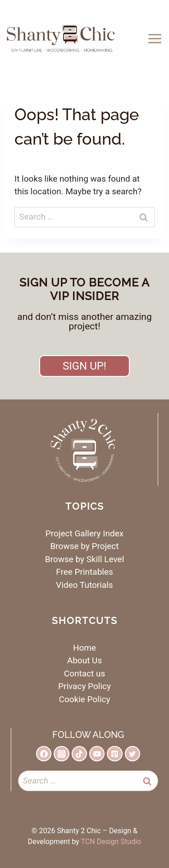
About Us (84, 660)
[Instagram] (61, 754)
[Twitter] (132, 754)
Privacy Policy (84, 686)
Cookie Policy (85, 699)
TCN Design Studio (111, 842)
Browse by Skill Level (85, 559)
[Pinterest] (114, 754)
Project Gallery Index (84, 533)
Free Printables (84, 572)
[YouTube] (97, 754)
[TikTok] (79, 754)
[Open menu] (156, 38)
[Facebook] (44, 754)
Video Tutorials (84, 585)
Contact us (84, 673)
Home (84, 648)
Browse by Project (85, 546)
